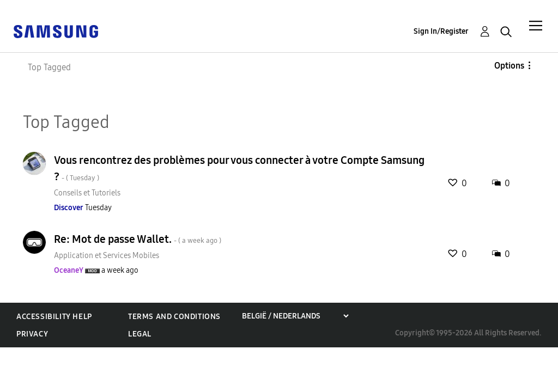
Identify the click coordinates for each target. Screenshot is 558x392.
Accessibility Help (54, 317)
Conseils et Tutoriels (87, 193)
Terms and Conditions (174, 317)
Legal (140, 334)
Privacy (32, 334)
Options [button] (509, 66)
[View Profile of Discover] (69, 208)
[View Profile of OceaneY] (69, 270)
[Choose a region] (295, 316)
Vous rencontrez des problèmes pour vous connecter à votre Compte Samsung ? (239, 168)
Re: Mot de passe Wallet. (138, 239)
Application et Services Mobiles (107, 256)
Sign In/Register (441, 31)
